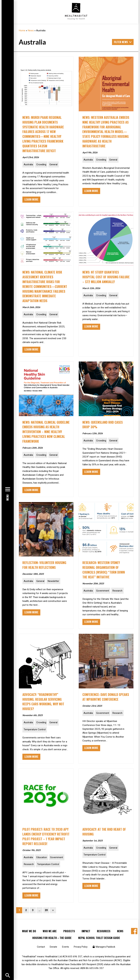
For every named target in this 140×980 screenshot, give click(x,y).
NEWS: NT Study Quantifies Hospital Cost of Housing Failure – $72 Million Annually (106, 277)
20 (46, 910)
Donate (53, 947)
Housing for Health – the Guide (52, 938)
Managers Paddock (105, 947)
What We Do (29, 931)
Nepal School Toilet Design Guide (99, 938)
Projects (69, 931)
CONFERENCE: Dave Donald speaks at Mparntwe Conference (102, 699)
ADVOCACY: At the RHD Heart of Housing (106, 832)
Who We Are (50, 931)
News (31, 31)
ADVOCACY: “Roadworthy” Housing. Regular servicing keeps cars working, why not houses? (45, 702)
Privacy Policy (81, 947)
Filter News (121, 42)
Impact (86, 931)
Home (22, 31)
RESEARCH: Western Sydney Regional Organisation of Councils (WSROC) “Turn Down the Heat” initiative (105, 570)
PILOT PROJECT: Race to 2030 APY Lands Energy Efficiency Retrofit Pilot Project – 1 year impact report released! (45, 836)
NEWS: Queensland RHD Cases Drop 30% (104, 425)
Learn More (31, 199)
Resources (104, 931)
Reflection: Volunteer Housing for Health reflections (40, 567)
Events (66, 947)
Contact (41, 947)
